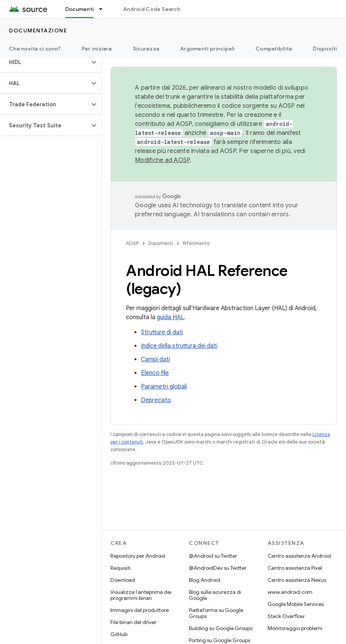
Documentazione (38, 31)
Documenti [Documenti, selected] (80, 9)
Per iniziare (97, 49)
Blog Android (204, 580)
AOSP (132, 243)
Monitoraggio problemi (295, 628)
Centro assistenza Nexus (297, 580)
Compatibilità (274, 49)
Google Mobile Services (296, 604)
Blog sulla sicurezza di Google (215, 595)
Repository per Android (138, 556)
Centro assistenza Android (299, 556)
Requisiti (120, 568)
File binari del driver (133, 622)
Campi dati (155, 359)
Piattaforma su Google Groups (216, 613)
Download (123, 580)
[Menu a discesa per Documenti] (104, 9)
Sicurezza (146, 49)
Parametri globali (164, 387)
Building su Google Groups (221, 628)
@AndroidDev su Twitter (218, 568)
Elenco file (155, 373)
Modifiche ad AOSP (162, 160)
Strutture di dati (162, 332)
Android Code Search (152, 9)
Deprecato (156, 400)
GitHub (119, 634)
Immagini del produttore (140, 610)
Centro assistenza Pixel (295, 568)
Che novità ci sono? (35, 49)
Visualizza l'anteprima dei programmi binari (141, 595)
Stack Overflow (286, 616)
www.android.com (290, 592)
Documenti (161, 243)
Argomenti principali (207, 49)
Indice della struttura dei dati (179, 346)
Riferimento (196, 243)
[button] (45, 62)
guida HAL (170, 317)
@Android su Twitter (213, 556)
